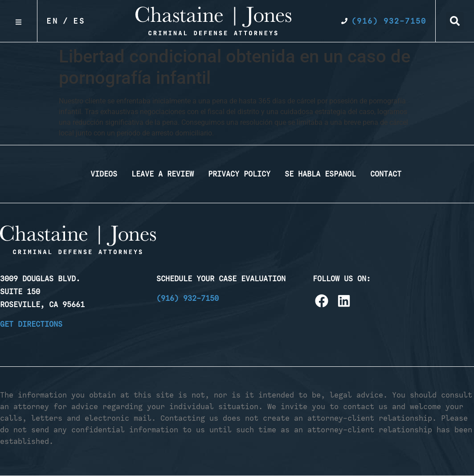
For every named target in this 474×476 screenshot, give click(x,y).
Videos (104, 174)
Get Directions (31, 324)
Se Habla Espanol (320, 174)
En (53, 21)
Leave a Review (163, 174)
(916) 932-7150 (188, 298)
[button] (455, 21)
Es (79, 21)
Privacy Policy (239, 174)
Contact (386, 174)
